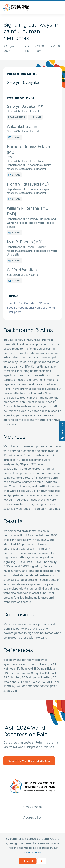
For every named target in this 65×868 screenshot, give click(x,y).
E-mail (37, 117)
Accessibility (32, 817)
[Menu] (57, 8)
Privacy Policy (32, 807)
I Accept (28, 861)
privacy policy (32, 852)
